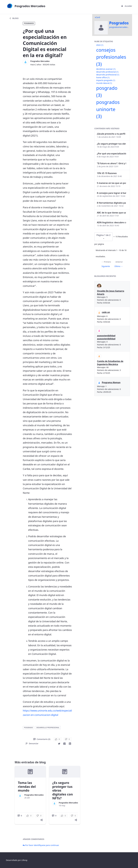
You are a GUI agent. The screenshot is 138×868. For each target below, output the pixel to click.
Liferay (24, 860)
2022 (100, 45)
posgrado (28, 728)
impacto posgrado (106, 80)
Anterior (119, 262)
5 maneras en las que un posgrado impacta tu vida (111, 183)
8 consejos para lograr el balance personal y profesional (111, 193)
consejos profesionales (111, 57)
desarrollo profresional (48, 728)
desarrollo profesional (107, 72)
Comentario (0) (42, 739)
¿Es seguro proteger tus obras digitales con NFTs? (111, 144)
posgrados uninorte (108, 109)
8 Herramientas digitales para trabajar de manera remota (111, 203)
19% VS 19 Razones (107, 173)
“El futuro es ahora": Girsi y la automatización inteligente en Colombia (111, 163)
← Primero (106, 262)
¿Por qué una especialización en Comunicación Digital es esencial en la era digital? (111, 154)
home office (103, 77)
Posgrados (29, 23)
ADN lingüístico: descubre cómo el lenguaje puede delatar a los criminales (111, 222)
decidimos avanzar (106, 69)
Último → (119, 266)
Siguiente (106, 266)
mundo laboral (104, 83)
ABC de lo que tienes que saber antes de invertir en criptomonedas (111, 213)
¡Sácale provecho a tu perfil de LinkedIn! (111, 134)
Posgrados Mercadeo (40, 61)
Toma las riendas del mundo (27, 787)
